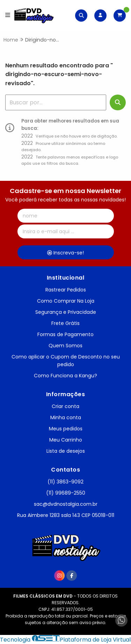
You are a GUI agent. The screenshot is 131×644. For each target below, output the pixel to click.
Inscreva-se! (65, 253)
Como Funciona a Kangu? (65, 376)
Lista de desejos (66, 451)
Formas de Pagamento (65, 334)
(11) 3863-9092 (65, 482)
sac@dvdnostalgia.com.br (66, 504)
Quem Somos (65, 346)
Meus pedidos (66, 429)
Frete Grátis (65, 323)
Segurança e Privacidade (66, 312)
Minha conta (66, 417)
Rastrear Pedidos (66, 290)
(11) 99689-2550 (66, 493)
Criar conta (65, 406)
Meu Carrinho (66, 440)
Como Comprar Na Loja (66, 301)
